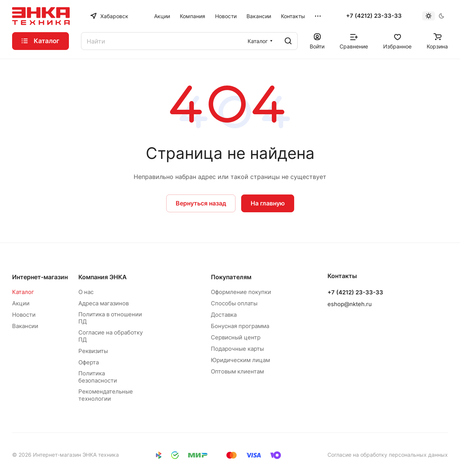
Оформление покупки (241, 292)
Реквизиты (93, 351)
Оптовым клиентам (237, 371)
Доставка (224, 315)
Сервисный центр (236, 337)
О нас (86, 292)
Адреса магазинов (104, 303)
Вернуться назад (201, 203)
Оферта (89, 362)
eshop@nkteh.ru (350, 304)
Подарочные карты (237, 349)
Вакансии (25, 326)
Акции (21, 303)
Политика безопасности (98, 377)
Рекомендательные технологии (106, 395)
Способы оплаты (234, 303)
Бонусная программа (240, 326)
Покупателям (231, 277)
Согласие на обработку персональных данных (388, 455)
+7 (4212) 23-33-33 (374, 16)
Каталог (23, 292)
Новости (24, 315)
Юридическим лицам (240, 360)
